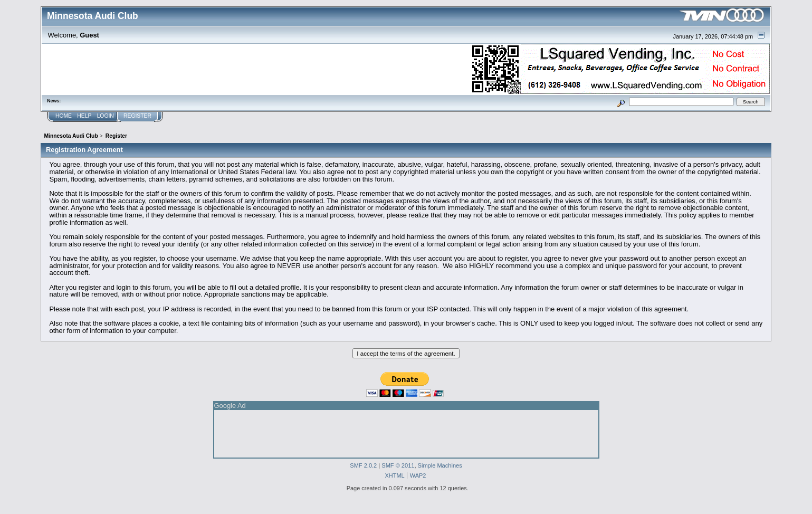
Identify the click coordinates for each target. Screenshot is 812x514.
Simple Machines (440, 465)
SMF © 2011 (398, 465)
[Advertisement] (406, 434)
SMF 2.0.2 (363, 465)
